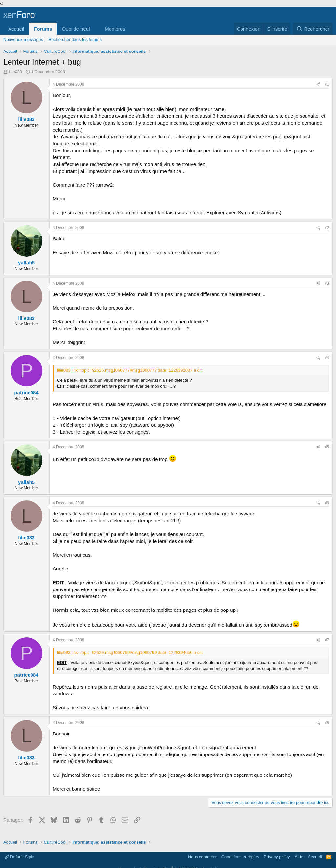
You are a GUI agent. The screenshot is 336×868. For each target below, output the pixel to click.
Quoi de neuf (76, 29)
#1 (327, 84)
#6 (327, 503)
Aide (299, 857)
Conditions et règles (240, 857)
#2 (327, 228)
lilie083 (15, 72)
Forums (43, 29)
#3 (327, 283)
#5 (327, 447)
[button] (95, 29)
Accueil (16, 29)
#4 (327, 358)
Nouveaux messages (23, 40)
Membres (115, 29)
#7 (327, 640)
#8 (327, 723)
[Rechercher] (313, 29)
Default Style (19, 857)
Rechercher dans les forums (75, 40)
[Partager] (318, 84)
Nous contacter (202, 857)
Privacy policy (277, 857)
